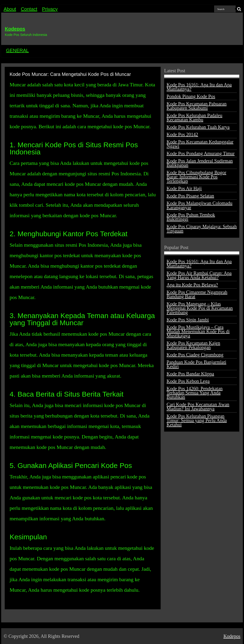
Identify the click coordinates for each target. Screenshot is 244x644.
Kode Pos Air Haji (184, 188)
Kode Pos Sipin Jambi (188, 320)
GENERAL (17, 50)
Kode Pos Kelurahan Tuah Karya (198, 127)
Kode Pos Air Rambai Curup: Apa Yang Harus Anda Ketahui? (199, 275)
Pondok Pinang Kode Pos (191, 96)
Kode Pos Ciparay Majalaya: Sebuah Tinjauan (202, 229)
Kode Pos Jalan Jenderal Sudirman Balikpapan (200, 163)
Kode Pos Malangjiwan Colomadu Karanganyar (199, 205)
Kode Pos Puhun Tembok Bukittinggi (191, 217)
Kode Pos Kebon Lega (188, 381)
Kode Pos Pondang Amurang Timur (201, 153)
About (10, 9)
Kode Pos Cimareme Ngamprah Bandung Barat (197, 294)
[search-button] (239, 9)
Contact (29, 9)
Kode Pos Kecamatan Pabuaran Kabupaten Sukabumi (197, 106)
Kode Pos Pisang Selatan (190, 196)
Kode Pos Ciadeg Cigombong (195, 355)
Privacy (50, 9)
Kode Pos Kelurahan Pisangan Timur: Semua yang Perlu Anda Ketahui (197, 420)
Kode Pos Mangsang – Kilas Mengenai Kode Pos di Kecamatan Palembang (200, 308)
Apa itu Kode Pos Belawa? (192, 285)
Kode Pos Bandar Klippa (190, 374)
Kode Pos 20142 (182, 134)
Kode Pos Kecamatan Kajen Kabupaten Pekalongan (193, 345)
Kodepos (15, 29)
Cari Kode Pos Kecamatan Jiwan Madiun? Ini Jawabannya (198, 407)
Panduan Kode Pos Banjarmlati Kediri (196, 364)
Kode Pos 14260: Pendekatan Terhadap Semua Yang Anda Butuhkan (195, 393)
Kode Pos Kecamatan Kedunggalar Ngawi (200, 144)
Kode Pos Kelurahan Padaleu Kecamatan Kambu (194, 118)
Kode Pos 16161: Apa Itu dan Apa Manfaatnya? (199, 87)
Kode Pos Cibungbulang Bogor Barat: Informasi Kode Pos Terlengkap (196, 177)
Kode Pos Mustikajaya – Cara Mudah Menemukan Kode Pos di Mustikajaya (198, 331)
